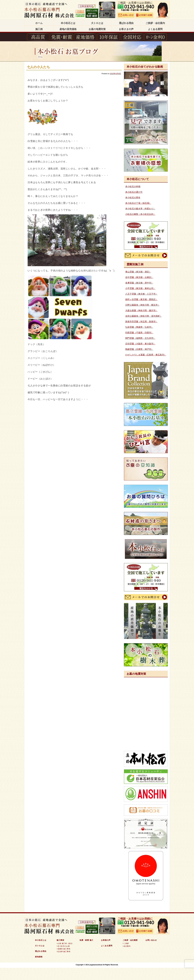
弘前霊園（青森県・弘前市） (139, 327)
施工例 (39, 29)
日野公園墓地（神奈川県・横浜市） (143, 305)
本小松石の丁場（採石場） (138, 203)
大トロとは (97, 23)
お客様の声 (106, 940)
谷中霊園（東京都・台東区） (139, 277)
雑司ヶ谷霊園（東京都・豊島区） (141, 299)
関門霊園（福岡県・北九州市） (140, 338)
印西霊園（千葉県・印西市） (139, 333)
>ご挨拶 (126, 943)
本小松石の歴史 (133, 198)
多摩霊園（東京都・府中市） (139, 283)
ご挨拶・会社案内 (155, 23)
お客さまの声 (126, 29)
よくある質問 (155, 29)
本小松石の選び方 (134, 192)
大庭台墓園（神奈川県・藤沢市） (141, 310)
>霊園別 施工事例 (63, 949)
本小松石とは (68, 23)
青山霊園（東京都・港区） (138, 272)
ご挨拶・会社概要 (130, 940)
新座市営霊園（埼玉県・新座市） (141, 322)
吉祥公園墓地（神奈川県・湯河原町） (144, 316)
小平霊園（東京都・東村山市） (140, 288)
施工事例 (60, 940)
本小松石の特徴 (133, 187)
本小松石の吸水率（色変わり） (140, 209)
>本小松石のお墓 (63, 946)
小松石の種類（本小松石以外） (140, 214)
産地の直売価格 (68, 29)
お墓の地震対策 (97, 29)
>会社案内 (127, 946)
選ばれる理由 (126, 23)
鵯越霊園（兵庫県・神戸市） (139, 349)
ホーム (39, 23)
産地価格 (39, 957)
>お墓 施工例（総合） (65, 943)
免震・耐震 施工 (86, 940)
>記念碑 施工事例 (63, 952)
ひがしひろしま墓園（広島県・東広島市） (146, 355)
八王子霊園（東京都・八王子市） (141, 294)
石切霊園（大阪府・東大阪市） (140, 344)
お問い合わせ (151, 940)
